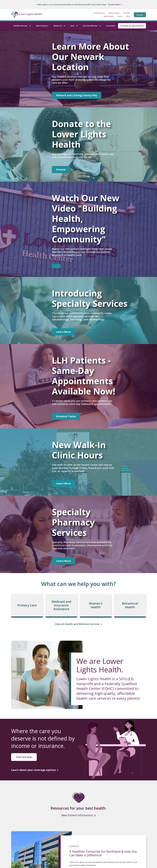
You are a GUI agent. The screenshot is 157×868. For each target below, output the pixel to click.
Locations (111, 26)
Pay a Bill (126, 13)
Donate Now (114, 4)
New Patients (42, 26)
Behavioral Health (130, 605)
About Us (59, 26)
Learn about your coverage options (33, 770)
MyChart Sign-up (114, 13)
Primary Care (27, 605)
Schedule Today (66, 416)
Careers (120, 16)
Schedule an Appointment (132, 26)
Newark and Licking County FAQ (77, 95)
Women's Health (96, 605)
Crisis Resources (99, 13)
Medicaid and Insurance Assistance (61, 605)
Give (74, 26)
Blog (128, 16)
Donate (140, 15)
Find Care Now (24, 757)
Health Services (22, 26)
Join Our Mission (92, 26)
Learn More (63, 332)
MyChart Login (109, 16)
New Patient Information (77, 815)
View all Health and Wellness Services (77, 624)
